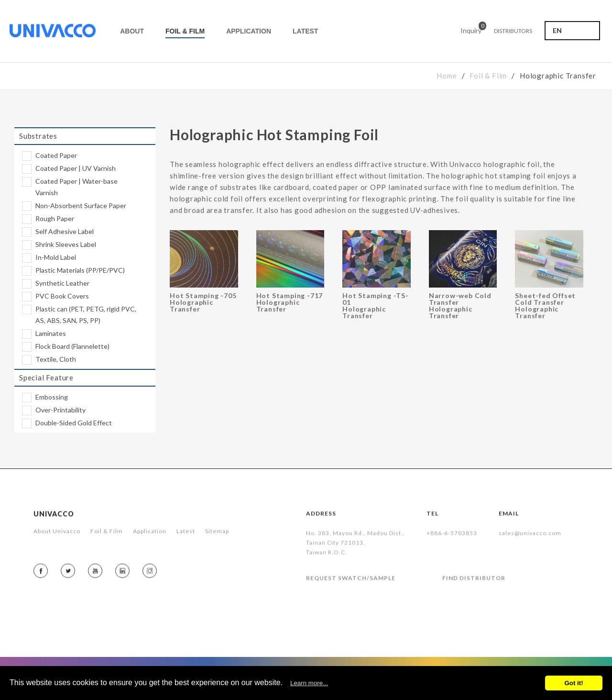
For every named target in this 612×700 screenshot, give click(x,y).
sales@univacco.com (530, 537)
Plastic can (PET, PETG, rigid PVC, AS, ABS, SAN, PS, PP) (79, 315)
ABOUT (132, 31)
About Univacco (57, 535)
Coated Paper (49, 156)
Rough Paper (48, 219)
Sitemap (217, 535)
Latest (186, 535)
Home (447, 76)
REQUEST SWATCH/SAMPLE (351, 582)
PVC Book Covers (55, 297)
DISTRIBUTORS (513, 31)
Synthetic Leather (56, 284)
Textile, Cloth (49, 360)
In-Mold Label (49, 258)
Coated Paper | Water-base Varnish (70, 187)
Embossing (45, 398)
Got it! (574, 683)
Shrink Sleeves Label (59, 245)
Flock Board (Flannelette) (66, 347)
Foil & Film (488, 76)
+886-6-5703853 (452, 537)
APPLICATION (249, 31)
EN (557, 30)
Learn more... (309, 683)
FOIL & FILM (185, 31)
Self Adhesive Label (58, 232)
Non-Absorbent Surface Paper (74, 206)
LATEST (305, 31)
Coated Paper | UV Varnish (69, 169)
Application (150, 535)
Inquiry (471, 29)
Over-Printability (54, 411)
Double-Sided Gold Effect (67, 423)
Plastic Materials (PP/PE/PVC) (73, 271)
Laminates (44, 334)
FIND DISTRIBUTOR (474, 582)
